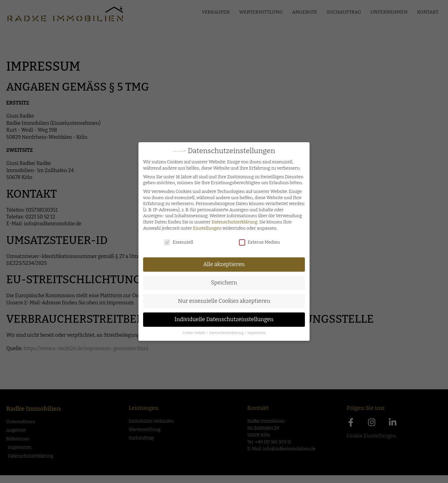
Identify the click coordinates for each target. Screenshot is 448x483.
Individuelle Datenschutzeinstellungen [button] (223, 319)
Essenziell (178, 242)
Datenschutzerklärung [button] (226, 333)
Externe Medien (259, 242)
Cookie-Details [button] (193, 333)
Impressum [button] (255, 333)
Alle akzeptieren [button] (223, 264)
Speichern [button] (223, 283)
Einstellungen (206, 228)
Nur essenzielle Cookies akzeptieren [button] (223, 301)
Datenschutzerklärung (234, 222)
